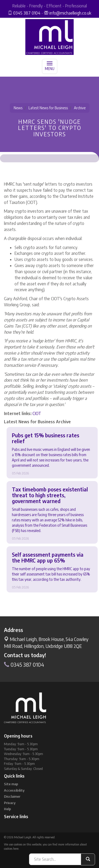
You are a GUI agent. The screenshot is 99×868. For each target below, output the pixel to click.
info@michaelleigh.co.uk (70, 13)
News (18, 108)
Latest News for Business (48, 108)
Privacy (10, 803)
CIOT (37, 413)
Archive (80, 108)
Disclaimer (12, 796)
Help (8, 809)
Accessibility (14, 790)
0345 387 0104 (27, 13)
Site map (11, 784)
